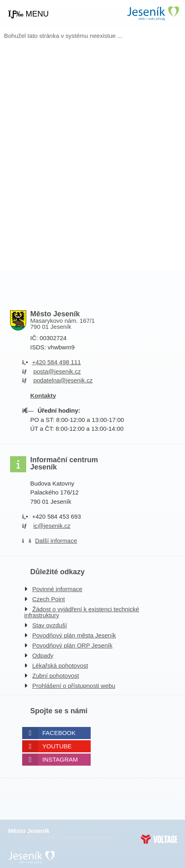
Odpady (43, 655)
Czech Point (49, 599)
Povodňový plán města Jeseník (74, 635)
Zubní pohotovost (56, 676)
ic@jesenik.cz (52, 526)
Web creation (159, 839)
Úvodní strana (153, 13)
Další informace (56, 541)
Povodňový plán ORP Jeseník (72, 645)
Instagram (60, 759)
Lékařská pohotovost (60, 666)
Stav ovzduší (50, 625)
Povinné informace (57, 589)
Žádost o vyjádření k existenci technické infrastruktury (82, 612)
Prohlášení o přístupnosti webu (74, 686)
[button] (28, 14)
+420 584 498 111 (56, 362)
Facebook (59, 733)
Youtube (57, 746)
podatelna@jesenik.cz (63, 380)
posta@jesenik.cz (57, 371)
